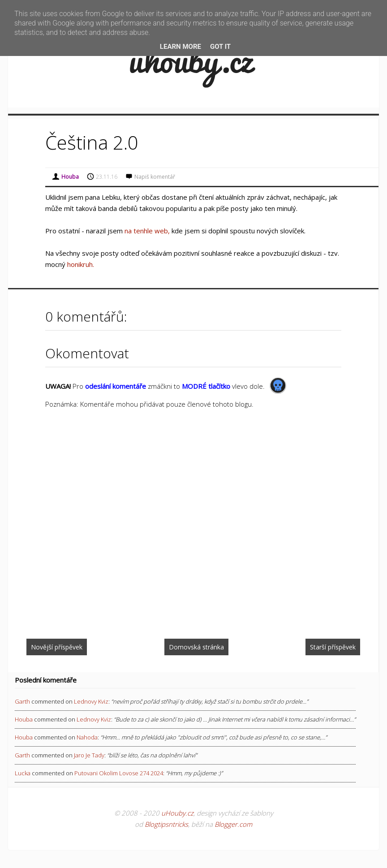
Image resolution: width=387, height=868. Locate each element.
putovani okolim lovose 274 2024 (119, 773)
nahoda (87, 737)
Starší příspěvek (333, 647)
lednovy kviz (91, 701)
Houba (24, 719)
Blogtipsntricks (166, 824)
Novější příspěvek (57, 647)
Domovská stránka (196, 647)
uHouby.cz (177, 813)
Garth (22, 701)
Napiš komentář (155, 177)
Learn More (181, 47)
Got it (220, 47)
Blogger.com (233, 824)
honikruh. (81, 264)
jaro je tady (89, 755)
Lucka (23, 773)
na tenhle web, (147, 231)
